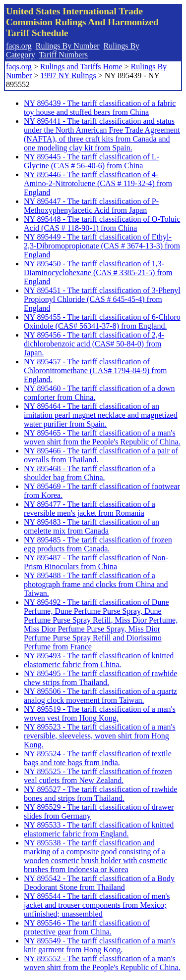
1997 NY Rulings (68, 75)
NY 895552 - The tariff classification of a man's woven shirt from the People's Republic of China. (102, 963)
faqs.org (19, 46)
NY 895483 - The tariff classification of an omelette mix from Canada (92, 526)
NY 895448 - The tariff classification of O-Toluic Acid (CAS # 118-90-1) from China (102, 223)
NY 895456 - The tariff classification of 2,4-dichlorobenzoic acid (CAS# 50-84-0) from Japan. (94, 344)
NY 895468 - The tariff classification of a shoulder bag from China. (90, 473)
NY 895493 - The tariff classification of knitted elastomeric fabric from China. (99, 660)
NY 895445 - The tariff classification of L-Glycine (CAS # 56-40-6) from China (92, 161)
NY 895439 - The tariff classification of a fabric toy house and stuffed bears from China (100, 108)
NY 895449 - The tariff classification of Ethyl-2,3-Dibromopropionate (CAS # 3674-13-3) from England (102, 246)
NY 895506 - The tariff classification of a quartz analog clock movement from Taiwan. (100, 696)
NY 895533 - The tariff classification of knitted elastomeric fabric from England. (99, 829)
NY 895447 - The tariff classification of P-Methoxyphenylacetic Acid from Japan (91, 206)
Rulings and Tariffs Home (81, 67)
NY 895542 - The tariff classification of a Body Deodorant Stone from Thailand (99, 883)
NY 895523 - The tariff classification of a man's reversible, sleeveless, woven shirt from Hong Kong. (100, 736)
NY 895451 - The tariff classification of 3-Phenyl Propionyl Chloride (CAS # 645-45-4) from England (102, 299)
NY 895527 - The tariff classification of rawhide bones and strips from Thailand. (100, 794)
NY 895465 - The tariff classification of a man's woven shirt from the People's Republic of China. (102, 437)
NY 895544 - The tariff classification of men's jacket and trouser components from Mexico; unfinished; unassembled (97, 905)
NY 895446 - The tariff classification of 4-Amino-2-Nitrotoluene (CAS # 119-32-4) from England (98, 183)
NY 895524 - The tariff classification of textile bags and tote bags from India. (98, 758)
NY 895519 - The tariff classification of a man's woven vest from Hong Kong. (100, 713)
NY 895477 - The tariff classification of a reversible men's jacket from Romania (90, 509)
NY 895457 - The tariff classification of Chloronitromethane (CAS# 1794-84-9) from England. (95, 370)
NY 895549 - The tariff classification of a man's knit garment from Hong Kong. (100, 945)
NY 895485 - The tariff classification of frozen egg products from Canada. (98, 544)
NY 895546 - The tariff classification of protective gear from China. (87, 927)
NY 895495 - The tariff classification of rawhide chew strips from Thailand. (100, 678)
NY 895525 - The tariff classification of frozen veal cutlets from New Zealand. (98, 776)
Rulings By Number (68, 46)
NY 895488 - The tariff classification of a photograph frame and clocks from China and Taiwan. (96, 584)
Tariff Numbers (63, 55)
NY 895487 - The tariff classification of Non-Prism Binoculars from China (96, 562)
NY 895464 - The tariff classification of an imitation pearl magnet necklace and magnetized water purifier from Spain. (101, 415)
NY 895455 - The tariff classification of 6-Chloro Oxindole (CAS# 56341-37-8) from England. (102, 321)
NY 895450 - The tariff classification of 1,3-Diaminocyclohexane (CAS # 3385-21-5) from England (98, 272)
